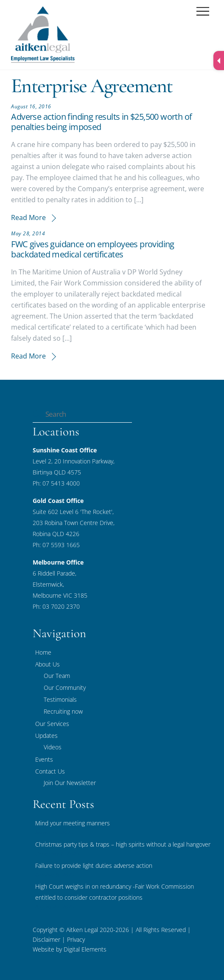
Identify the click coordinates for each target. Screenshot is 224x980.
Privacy (75, 939)
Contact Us (50, 771)
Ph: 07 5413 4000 (56, 483)
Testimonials (60, 699)
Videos (53, 747)
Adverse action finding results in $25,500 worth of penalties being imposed (101, 122)
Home (43, 652)
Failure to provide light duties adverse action (94, 866)
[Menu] (203, 12)
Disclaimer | (49, 939)
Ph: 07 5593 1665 (56, 545)
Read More (28, 217)
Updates (46, 736)
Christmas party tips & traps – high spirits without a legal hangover (123, 844)
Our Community (65, 688)
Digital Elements (85, 949)
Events (44, 759)
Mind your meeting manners (73, 823)
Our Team (57, 676)
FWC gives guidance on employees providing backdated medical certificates (92, 249)
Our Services (52, 724)
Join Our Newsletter (70, 783)
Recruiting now (63, 711)
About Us (48, 664)
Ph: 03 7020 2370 (56, 606)
